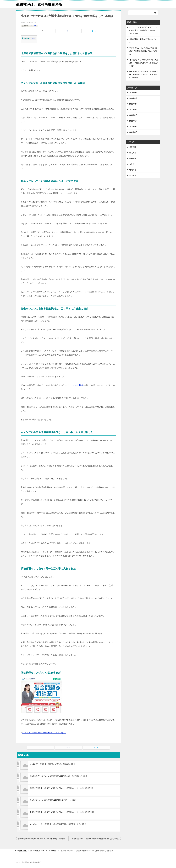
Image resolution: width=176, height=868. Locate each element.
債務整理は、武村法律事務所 (40, 4)
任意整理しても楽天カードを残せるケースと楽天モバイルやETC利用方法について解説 (144, 75)
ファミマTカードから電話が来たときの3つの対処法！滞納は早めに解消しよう (144, 51)
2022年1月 (133, 115)
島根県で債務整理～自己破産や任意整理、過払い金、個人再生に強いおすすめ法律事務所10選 (62, 812)
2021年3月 (133, 132)
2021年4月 (133, 127)
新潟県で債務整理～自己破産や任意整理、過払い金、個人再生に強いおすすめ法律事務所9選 (61, 788)
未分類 (132, 164)
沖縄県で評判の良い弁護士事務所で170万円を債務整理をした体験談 (42, 839)
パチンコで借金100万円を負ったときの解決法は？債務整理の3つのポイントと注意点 (144, 30)
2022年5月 (133, 98)
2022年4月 (133, 104)
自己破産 (33, 26)
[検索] (143, 13)
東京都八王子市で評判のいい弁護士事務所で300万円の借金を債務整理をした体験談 (59, 776)
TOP (31, 851)
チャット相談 (77, 385)
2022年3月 (133, 110)
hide (33, 38)
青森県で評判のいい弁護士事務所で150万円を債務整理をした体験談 (95, 839)
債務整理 (25, 26)
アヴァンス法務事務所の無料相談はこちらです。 (44, 733)
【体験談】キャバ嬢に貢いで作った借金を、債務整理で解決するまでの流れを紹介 (144, 63)
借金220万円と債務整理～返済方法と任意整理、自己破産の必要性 (52, 764)
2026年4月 (133, 93)
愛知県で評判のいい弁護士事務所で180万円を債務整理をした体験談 (53, 800)
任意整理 (133, 147)
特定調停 (133, 170)
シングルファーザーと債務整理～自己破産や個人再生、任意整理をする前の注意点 (58, 824)
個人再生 (133, 153)
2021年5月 (133, 121)
